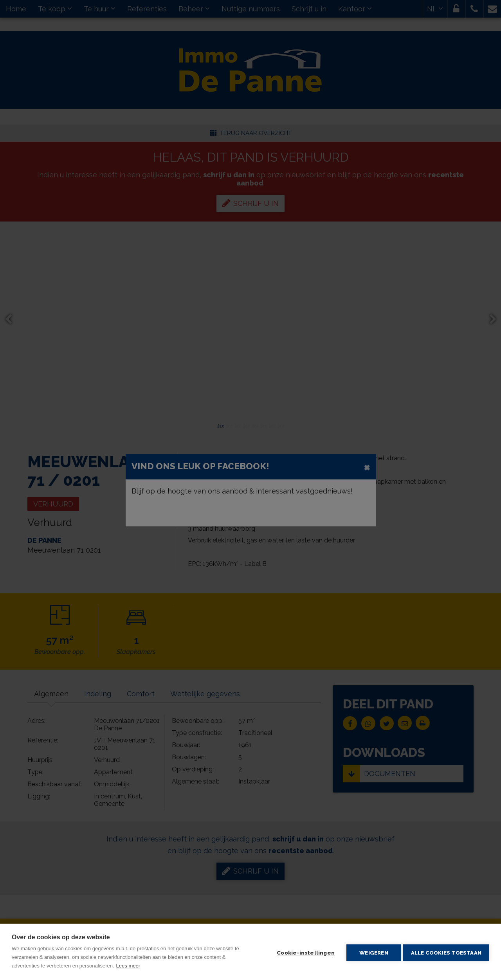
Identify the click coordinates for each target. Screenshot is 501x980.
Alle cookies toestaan (446, 952)
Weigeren (372, 952)
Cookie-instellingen (304, 952)
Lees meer (128, 966)
